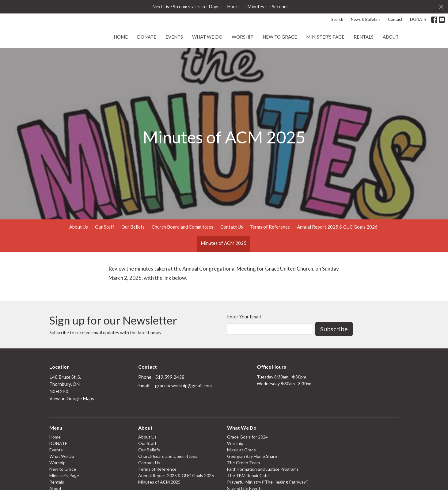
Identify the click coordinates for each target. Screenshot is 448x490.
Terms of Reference (270, 248)
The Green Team (243, 484)
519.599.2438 (170, 398)
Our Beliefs (133, 248)
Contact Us (232, 248)
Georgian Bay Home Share (252, 478)
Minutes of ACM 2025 (224, 264)
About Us (79, 248)
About (391, 58)
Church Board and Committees (182, 248)
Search (337, 19)
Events (174, 58)
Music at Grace (241, 471)
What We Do (207, 58)
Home (121, 58)
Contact (395, 19)
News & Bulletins (366, 19)
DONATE (418, 19)
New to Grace (280, 58)
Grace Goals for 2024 (247, 458)
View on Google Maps (72, 420)
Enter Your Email (244, 338)
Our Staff (105, 248)
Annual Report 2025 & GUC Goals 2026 (337, 248)
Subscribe (334, 350)
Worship (243, 58)
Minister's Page (325, 58)
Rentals (364, 58)
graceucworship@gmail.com (183, 407)
